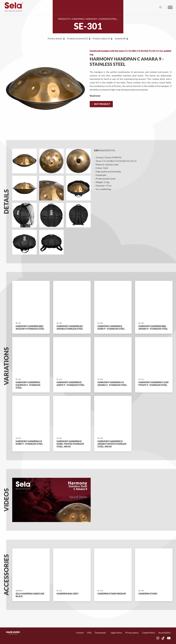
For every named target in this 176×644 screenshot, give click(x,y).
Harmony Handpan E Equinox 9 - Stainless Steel (28, 385)
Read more (95, 96)
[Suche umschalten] (161, 7)
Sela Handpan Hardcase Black (30, 595)
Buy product (101, 104)
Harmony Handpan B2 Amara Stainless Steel (70, 328)
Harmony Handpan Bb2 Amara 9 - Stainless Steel (153, 328)
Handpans (78, 19)
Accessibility (164, 633)
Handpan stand (148, 594)
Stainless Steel (108, 19)
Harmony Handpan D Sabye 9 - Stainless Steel (71, 384)
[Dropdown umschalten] (107, 633)
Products (64, 19)
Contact (80, 633)
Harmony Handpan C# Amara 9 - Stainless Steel (112, 384)
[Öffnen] (170, 7)
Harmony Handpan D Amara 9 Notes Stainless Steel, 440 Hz (112, 444)
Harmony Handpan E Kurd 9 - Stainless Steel (111, 328)
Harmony (91, 19)
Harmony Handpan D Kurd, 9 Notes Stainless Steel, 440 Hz (70, 444)
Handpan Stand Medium (112, 594)
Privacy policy (132, 633)
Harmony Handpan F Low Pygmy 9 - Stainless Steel (154, 384)
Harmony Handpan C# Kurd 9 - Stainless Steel (29, 443)
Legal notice (116, 633)
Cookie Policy (148, 633)
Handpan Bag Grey (68, 594)
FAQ (89, 633)
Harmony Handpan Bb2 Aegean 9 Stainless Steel (30, 328)
